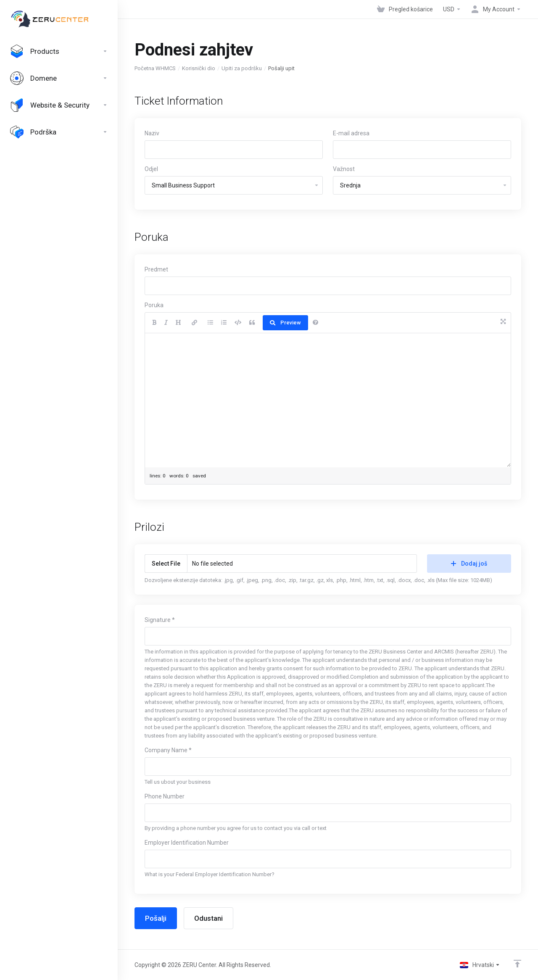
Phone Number (165, 796)
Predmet (156, 269)
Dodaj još (469, 564)
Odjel (151, 169)
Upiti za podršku (242, 68)
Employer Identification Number (187, 843)
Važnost (344, 169)
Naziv (152, 133)
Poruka (154, 305)
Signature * (160, 620)
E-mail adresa (351, 133)
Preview (285, 323)
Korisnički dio (199, 68)
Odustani (208, 918)
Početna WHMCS (155, 68)
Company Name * (168, 750)
